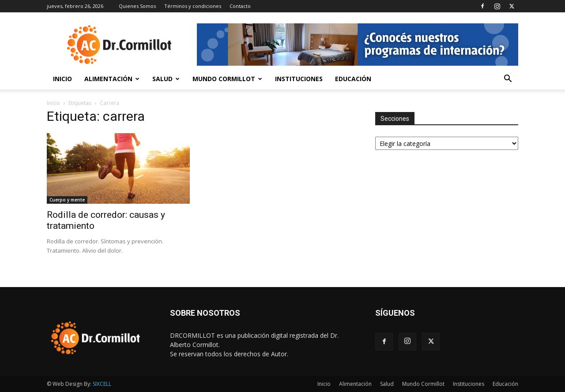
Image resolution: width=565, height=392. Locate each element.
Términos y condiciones (193, 6)
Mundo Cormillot (227, 79)
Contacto (240, 6)
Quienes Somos (137, 6)
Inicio (62, 79)
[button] (508, 80)
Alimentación (112, 79)
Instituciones (299, 79)
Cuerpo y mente (67, 200)
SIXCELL (102, 384)
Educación (353, 79)
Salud (166, 79)
